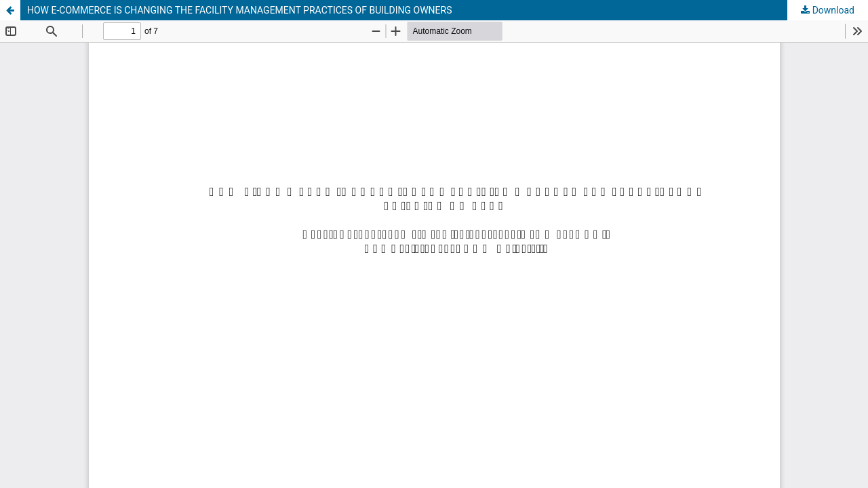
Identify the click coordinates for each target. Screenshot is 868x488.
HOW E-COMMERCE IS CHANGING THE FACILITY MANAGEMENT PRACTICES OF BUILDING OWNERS (240, 10)
